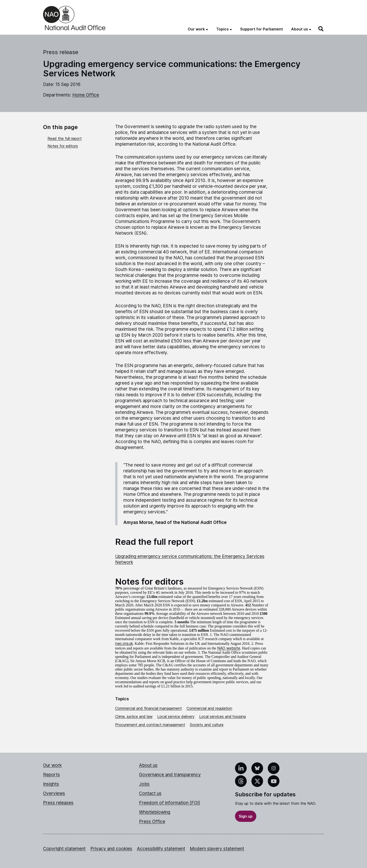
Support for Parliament (262, 29)
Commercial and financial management (149, 708)
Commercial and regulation (209, 708)
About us (148, 765)
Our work (52, 765)
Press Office (152, 822)
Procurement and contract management (150, 725)
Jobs (144, 784)
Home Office (86, 95)
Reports (51, 775)
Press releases (58, 803)
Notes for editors (63, 146)
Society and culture (207, 725)
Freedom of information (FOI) (170, 803)
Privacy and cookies (111, 849)
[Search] (321, 29)
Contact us (150, 793)
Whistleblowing (155, 812)
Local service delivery (176, 716)
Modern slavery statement (217, 849)
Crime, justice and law (134, 716)
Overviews (54, 793)
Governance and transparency (170, 775)
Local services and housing (222, 716)
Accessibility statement (161, 849)
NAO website (229, 648)
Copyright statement (64, 849)
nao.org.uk (124, 643)
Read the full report (65, 138)
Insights (51, 784)
